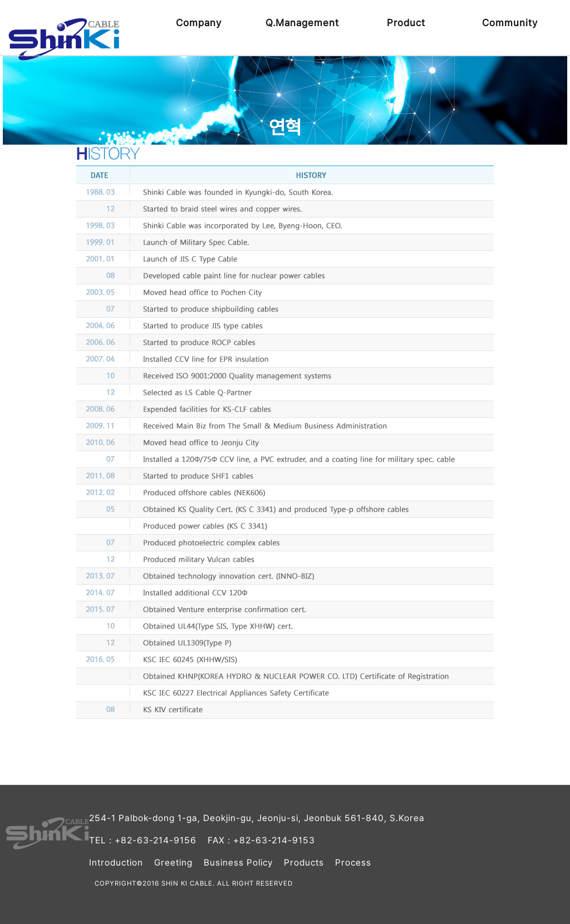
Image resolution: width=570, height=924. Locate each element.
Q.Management (302, 23)
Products (304, 863)
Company (199, 23)
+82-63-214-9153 (274, 840)
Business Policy (238, 863)
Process (353, 863)
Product (406, 23)
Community (510, 23)
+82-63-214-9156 (156, 840)
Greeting (173, 863)
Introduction (116, 863)
